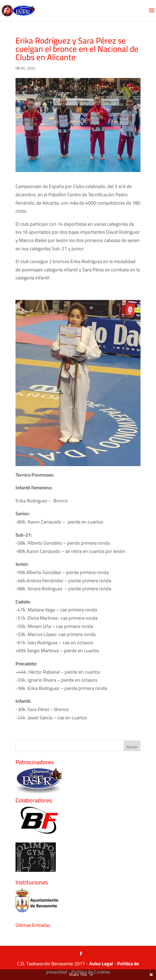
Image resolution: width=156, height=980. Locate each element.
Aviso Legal (101, 964)
